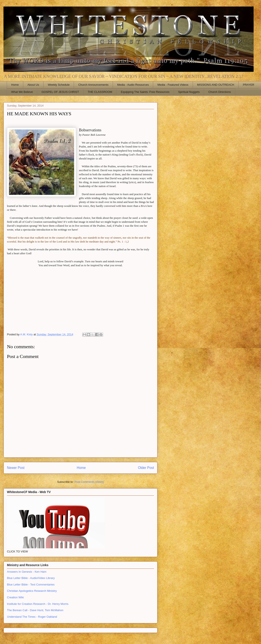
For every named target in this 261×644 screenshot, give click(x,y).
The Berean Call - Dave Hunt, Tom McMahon (35, 610)
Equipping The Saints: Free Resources (145, 92)
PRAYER (249, 85)
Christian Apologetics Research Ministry (32, 591)
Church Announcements (93, 85)
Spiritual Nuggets (189, 92)
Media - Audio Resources (133, 85)
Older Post (146, 468)
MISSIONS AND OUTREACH (216, 85)
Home (15, 85)
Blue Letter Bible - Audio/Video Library (31, 578)
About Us (33, 85)
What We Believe (22, 92)
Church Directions (220, 92)
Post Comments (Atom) (89, 482)
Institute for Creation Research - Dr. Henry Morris (38, 604)
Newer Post (16, 468)
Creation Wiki (15, 597)
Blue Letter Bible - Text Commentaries (31, 585)
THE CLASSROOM (100, 92)
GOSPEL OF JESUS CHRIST (60, 92)
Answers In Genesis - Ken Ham (27, 572)
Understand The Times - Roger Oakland (32, 617)
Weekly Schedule (59, 85)
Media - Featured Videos (173, 85)
